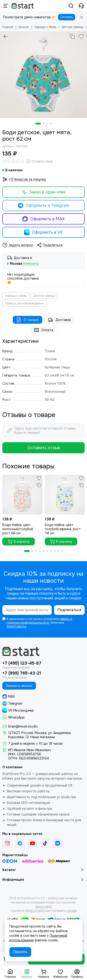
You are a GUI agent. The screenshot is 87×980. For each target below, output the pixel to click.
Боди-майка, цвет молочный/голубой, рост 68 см (18, 529)
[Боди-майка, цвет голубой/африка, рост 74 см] (65, 495)
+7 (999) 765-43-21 (22, 673)
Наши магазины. (43, 737)
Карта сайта (44, 907)
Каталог (24, 27)
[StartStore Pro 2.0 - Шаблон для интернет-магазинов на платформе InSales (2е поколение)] (23, 6)
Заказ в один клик (43, 192)
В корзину (19, 541)
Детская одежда (72, 27)
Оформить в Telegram (44, 205)
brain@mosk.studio (23, 726)
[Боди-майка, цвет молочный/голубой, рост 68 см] (22, 495)
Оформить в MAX (43, 219)
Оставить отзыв (44, 448)
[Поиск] (71, 6)
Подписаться (69, 610)
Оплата (43, 330)
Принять (20, 952)
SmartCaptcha (16, 626)
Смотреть (67, 17)
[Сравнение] (72, 36)
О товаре (27, 320)
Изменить (31, 264)
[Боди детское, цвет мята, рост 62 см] (43, 75)
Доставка (60, 320)
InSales (72, 911)
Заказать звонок (19, 686)
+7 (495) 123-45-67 (22, 663)
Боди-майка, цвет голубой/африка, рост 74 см (63, 529)
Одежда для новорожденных (24, 303)
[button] (38, 124)
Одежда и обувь (45, 27)
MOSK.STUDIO (35, 911)
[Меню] (6, 6)
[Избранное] (81, 36)
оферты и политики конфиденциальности (39, 621)
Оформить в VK (44, 232)
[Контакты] (81, 6)
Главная (8, 27)
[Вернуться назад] (6, 36)
